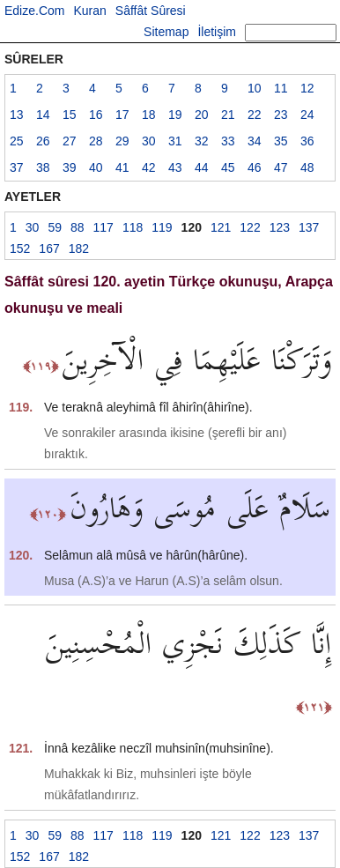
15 (70, 115)
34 (255, 141)
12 (307, 88)
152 (20, 249)
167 (49, 249)
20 (202, 115)
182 (79, 249)
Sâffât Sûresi (151, 11)
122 (250, 227)
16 (96, 115)
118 (133, 227)
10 (255, 88)
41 (122, 167)
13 (17, 115)
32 (202, 141)
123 (280, 227)
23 (281, 115)
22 (255, 115)
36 (307, 141)
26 (43, 141)
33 (228, 141)
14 (43, 115)
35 (281, 141)
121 (221, 227)
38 (43, 167)
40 (96, 167)
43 (175, 167)
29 (122, 141)
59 (55, 227)
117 (103, 227)
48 (307, 167)
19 (175, 115)
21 (228, 115)
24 (307, 115)
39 (70, 167)
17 (122, 115)
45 (228, 167)
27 (70, 141)
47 (281, 167)
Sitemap (166, 32)
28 (96, 141)
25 (17, 141)
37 (17, 167)
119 (162, 227)
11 (281, 88)
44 (202, 167)
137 (309, 227)
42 (149, 167)
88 (78, 227)
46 (255, 167)
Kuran (89, 11)
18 (149, 115)
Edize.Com (34, 11)
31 (175, 141)
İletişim (217, 32)
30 (149, 141)
